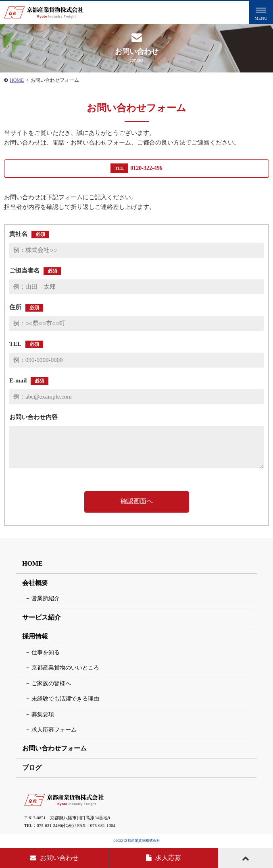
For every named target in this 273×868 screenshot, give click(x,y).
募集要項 (43, 714)
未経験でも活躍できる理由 (65, 699)
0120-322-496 (136, 168)
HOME (17, 80)
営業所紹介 (46, 598)
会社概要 (35, 583)
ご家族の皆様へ (51, 683)
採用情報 (35, 636)
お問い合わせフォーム (54, 748)
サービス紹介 (42, 617)
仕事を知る (46, 652)
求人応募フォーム (54, 730)
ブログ (32, 768)
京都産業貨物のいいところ (65, 668)
